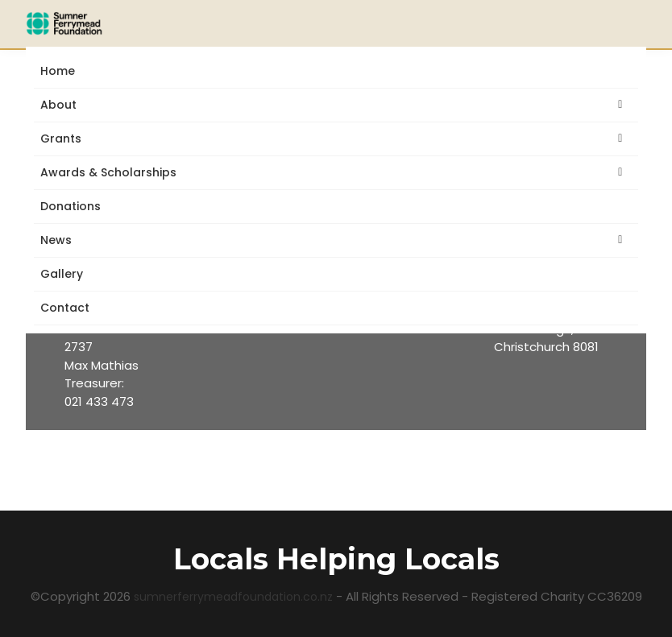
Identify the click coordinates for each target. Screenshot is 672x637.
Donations (71, 206)
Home (58, 71)
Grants (64, 139)
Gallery (62, 274)
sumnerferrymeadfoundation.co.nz (235, 597)
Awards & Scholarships (112, 173)
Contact (65, 308)
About (62, 105)
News (59, 240)
